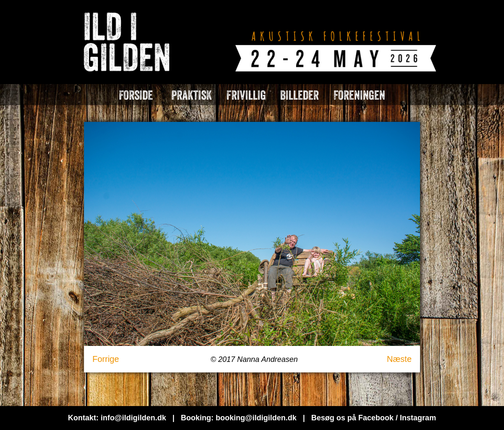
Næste (399, 359)
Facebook (376, 418)
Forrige (106, 359)
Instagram (418, 418)
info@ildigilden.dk (134, 418)
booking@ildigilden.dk (256, 418)
